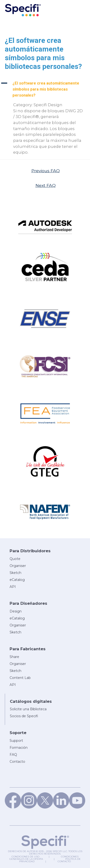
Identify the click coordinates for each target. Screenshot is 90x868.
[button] (45, 89)
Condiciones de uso (25, 857)
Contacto (64, 861)
